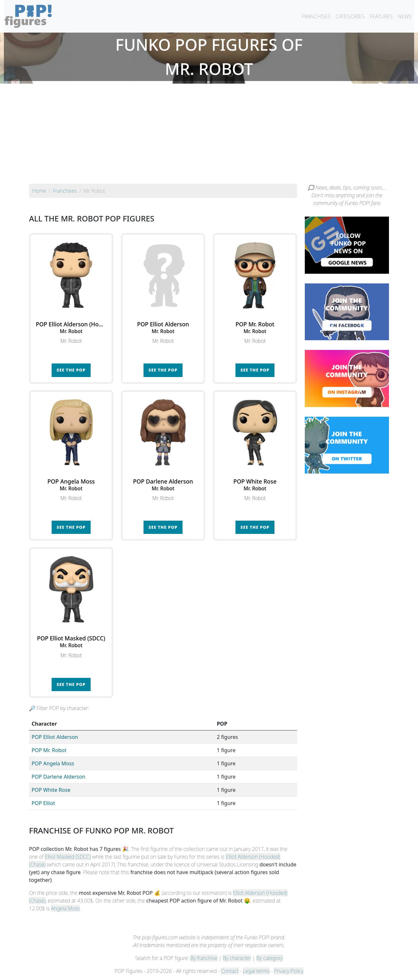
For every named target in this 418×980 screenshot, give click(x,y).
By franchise (204, 958)
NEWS (405, 16)
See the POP (71, 370)
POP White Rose (51, 790)
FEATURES (381, 16)
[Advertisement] (209, 135)
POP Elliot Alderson (55, 737)
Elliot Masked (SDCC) (68, 857)
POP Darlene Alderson (59, 777)
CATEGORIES (350, 16)
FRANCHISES (316, 16)
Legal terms (256, 971)
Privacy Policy (289, 971)
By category (270, 958)
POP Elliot (43, 803)
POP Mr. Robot (49, 750)
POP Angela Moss (53, 763)
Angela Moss (65, 908)
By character (237, 958)
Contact (230, 971)
